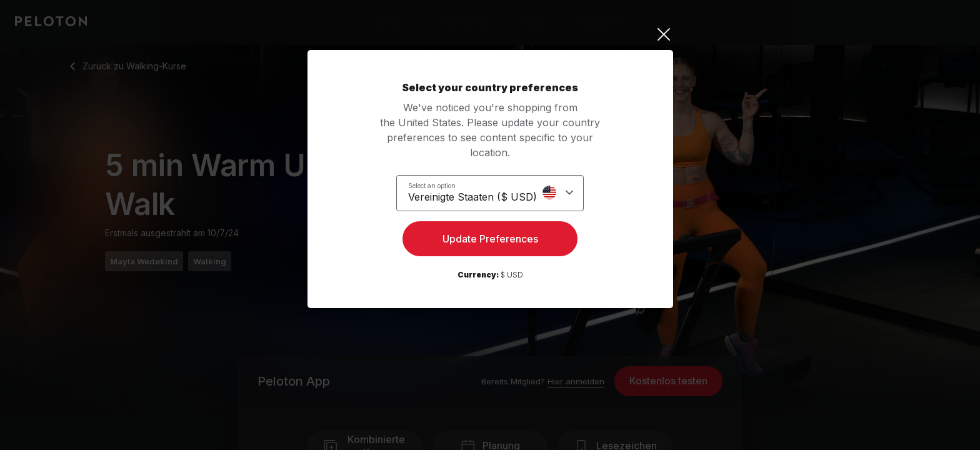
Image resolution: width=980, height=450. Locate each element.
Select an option (439, 185)
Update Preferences (490, 241)
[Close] (490, 34)
